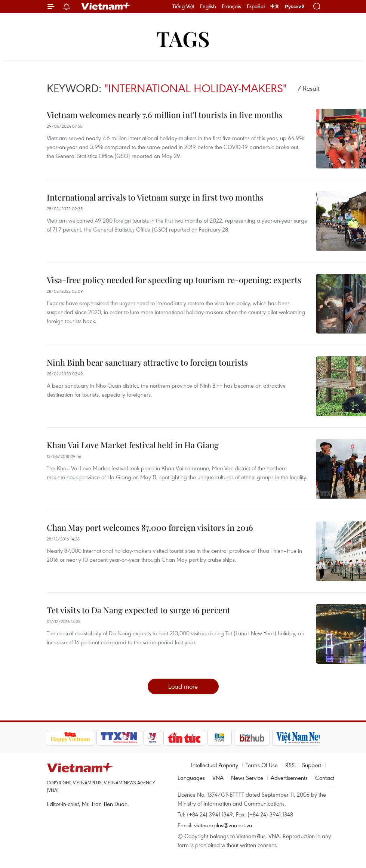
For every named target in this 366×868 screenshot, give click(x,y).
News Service (247, 778)
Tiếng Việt (183, 6)
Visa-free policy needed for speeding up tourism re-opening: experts (174, 280)
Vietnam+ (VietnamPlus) (106, 6)
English (208, 6)
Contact (325, 778)
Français (231, 6)
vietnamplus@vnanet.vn (223, 825)
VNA (218, 778)
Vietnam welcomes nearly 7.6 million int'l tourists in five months (165, 115)
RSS (290, 765)
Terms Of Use (262, 765)
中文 (275, 6)
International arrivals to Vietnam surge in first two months (155, 197)
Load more (183, 686)
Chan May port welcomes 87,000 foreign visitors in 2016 (150, 527)
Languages (191, 778)
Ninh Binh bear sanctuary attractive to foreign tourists (147, 362)
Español (256, 6)
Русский (295, 7)
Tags (183, 38)
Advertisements (289, 778)
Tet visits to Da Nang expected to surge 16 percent (139, 610)
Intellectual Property (215, 765)
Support (312, 765)
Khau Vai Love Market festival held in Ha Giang (133, 445)
